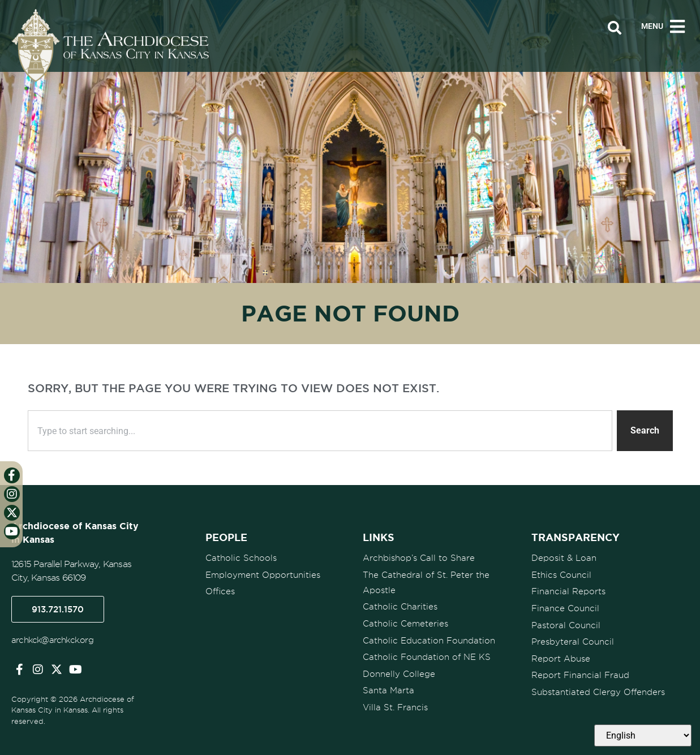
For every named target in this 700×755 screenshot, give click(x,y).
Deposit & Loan (564, 558)
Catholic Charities (400, 606)
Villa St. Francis (395, 705)
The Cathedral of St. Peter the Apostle (426, 582)
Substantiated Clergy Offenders (598, 689)
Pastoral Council (566, 624)
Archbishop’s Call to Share (419, 558)
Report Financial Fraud (580, 673)
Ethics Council (561, 574)
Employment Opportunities (263, 574)
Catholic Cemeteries (405, 623)
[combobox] (320, 431)
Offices (220, 591)
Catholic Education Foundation (429, 639)
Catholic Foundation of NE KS (427, 655)
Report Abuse (561, 657)
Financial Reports (568, 591)
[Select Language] (643, 735)
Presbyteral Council (573, 640)
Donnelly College (399, 672)
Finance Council (565, 607)
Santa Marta (388, 688)
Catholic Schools (241, 558)
